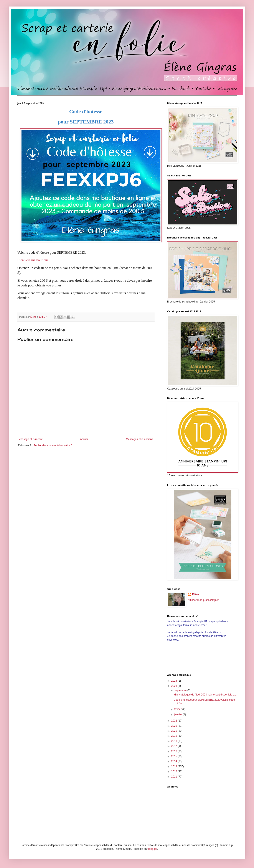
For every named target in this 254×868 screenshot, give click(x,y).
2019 (175, 736)
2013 (175, 766)
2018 (175, 741)
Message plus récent (31, 439)
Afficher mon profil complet (203, 600)
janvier (179, 714)
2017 (175, 746)
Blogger (153, 849)
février (178, 709)
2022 (175, 721)
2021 (175, 726)
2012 (175, 771)
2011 (175, 777)
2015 (175, 756)
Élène (196, 594)
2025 (175, 681)
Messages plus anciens (139, 439)
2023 (175, 686)
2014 (175, 761)
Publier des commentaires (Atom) (53, 446)
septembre (181, 690)
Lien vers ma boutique (33, 260)
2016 (175, 751)
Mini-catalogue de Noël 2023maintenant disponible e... (205, 695)
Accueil (84, 439)
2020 (175, 731)
